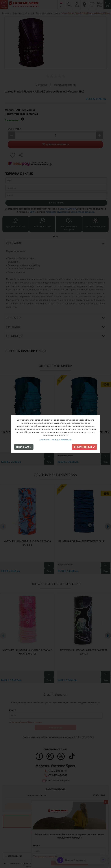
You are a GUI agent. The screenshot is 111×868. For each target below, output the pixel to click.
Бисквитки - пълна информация (55, 440)
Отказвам (24, 447)
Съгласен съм (84, 447)
